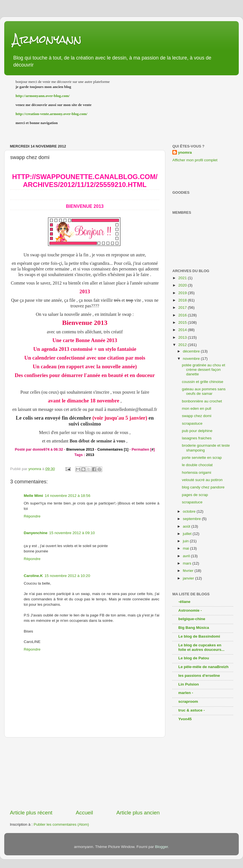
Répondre (32, 516)
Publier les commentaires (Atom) (61, 824)
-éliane (184, 602)
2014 (183, 330)
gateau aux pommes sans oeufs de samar (204, 391)
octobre (190, 511)
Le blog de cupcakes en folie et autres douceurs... (201, 647)
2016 (183, 315)
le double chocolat (197, 465)
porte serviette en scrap (202, 458)
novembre (192, 359)
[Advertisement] (85, 773)
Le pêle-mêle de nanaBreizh (203, 667)
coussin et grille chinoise (203, 382)
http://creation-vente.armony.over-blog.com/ (52, 114)
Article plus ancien (138, 813)
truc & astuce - (192, 710)
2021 (183, 278)
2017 (183, 308)
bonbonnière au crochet (202, 401)
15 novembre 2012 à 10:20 (67, 576)
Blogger (161, 847)
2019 (183, 293)
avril (187, 556)
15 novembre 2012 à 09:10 (72, 533)
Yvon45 (185, 719)
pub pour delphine (197, 431)
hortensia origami (197, 472)
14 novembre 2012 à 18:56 (67, 496)
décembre (192, 351)
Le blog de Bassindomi (199, 636)
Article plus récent (31, 813)
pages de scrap (195, 495)
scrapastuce (192, 423)
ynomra (185, 152)
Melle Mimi (33, 496)
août (187, 526)
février (189, 571)
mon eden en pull (197, 408)
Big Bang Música (194, 628)
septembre (192, 519)
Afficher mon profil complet (195, 160)
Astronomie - (190, 610)
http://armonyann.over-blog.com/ (43, 96)
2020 (183, 285)
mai (186, 548)
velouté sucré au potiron (202, 480)
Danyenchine (36, 533)
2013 (90, 455)
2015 (183, 322)
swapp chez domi (197, 416)
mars (188, 563)
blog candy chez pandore (203, 487)
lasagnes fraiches (197, 438)
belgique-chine (192, 619)
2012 (183, 345)
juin (186, 541)
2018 (183, 300)
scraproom (188, 701)
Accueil (84, 813)
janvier (189, 578)
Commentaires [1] (113, 449)
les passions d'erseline (199, 676)
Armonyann (47, 39)
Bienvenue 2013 (85, 206)
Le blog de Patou (194, 658)
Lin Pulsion (189, 684)
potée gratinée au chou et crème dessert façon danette (204, 370)
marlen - (186, 693)
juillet (188, 534)
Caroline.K (33, 576)
